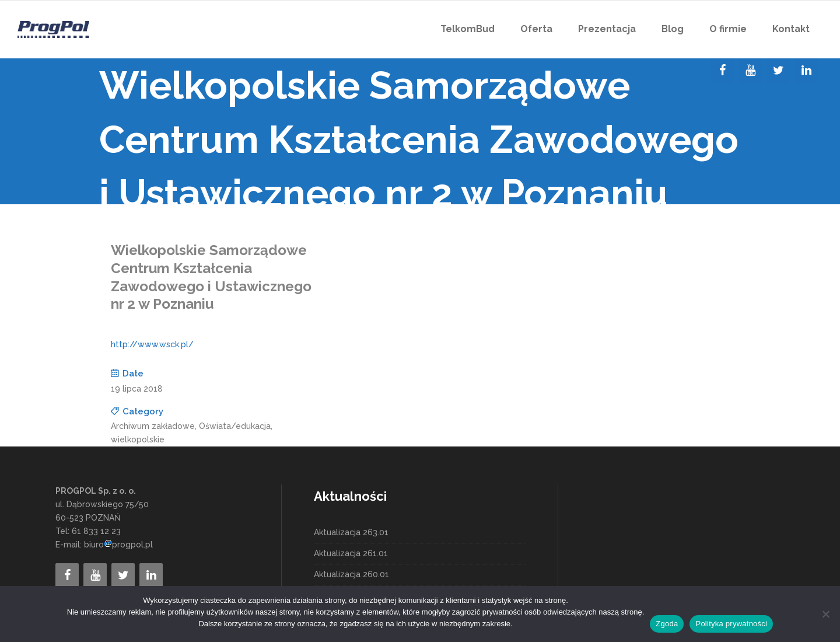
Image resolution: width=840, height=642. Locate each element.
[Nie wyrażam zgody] (825, 614)
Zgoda (667, 624)
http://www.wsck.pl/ (152, 344)
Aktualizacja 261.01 (351, 553)
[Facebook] (722, 71)
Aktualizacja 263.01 (351, 532)
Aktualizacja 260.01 (351, 574)
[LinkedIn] (806, 71)
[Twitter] (778, 71)
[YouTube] (750, 71)
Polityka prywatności (731, 624)
